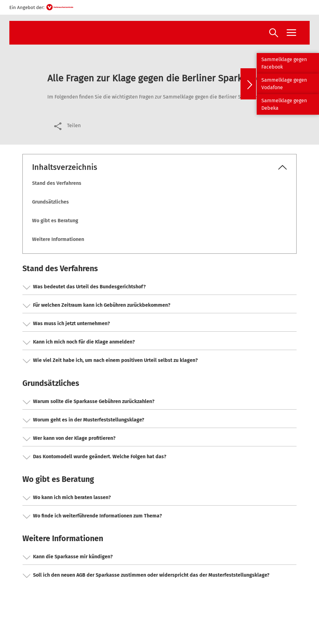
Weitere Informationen (58, 239)
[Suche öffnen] (274, 34)
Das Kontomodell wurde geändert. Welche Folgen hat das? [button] (95, 457)
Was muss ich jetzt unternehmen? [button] (66, 324)
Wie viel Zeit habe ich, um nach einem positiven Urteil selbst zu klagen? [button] (110, 361)
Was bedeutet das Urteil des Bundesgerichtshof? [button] (84, 287)
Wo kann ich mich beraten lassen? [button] (67, 498)
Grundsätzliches (50, 202)
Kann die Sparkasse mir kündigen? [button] (68, 557)
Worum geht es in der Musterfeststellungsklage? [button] (83, 421)
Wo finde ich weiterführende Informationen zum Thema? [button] (92, 517)
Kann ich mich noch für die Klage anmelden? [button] (79, 343)
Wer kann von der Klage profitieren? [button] (69, 439)
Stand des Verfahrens (57, 183)
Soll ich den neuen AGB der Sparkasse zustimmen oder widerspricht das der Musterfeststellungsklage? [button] (146, 576)
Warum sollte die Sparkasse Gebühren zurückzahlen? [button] (89, 402)
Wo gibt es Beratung (55, 221)
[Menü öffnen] (291, 33)
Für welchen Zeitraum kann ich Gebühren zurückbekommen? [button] (97, 306)
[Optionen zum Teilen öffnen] (67, 126)
